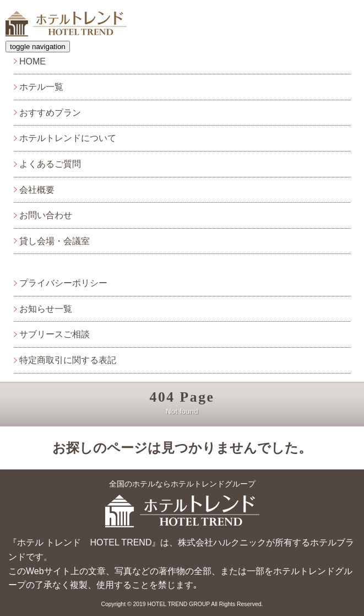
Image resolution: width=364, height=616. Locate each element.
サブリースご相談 (55, 334)
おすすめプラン (50, 113)
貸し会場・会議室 (55, 241)
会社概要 (37, 190)
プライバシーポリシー (63, 283)
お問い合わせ (46, 215)
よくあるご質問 (50, 164)
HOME (32, 61)
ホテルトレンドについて (68, 138)
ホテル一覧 (41, 87)
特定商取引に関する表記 (68, 360)
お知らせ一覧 (46, 309)
